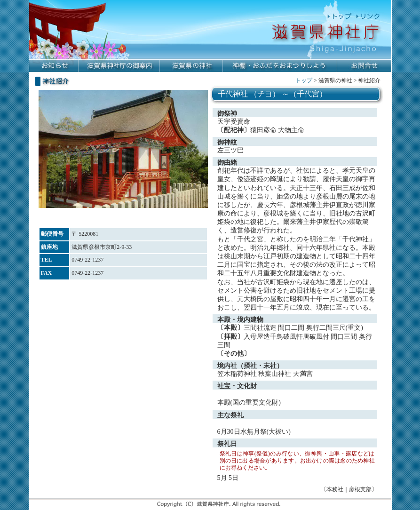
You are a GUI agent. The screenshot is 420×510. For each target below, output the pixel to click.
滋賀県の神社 (191, 66)
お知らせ (54, 66)
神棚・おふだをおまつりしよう (280, 66)
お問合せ (364, 66)
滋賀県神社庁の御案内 (119, 66)
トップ (304, 80)
